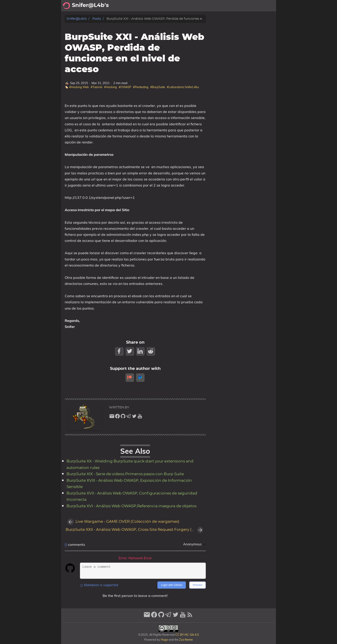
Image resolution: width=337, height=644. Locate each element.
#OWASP (125, 87)
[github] (123, 417)
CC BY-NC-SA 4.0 (187, 635)
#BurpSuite (158, 87)
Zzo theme (186, 640)
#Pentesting (141, 87)
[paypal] (141, 377)
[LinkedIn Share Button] (141, 351)
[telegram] (129, 417)
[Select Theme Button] (170, 6)
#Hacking (111, 87)
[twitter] (134, 417)
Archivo (207, 6)
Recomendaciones (235, 6)
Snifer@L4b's (77, 19)
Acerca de (187, 6)
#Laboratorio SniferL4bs (183, 87)
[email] (112, 417)
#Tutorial (97, 87)
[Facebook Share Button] (119, 351)
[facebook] (117, 417)
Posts (97, 19)
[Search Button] (159, 6)
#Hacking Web (79, 87)
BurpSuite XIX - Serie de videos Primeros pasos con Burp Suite (125, 474)
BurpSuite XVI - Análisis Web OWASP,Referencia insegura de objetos (131, 506)
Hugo (164, 640)
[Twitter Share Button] (130, 351)
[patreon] (130, 377)
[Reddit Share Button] (151, 351)
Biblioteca (265, 6)
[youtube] (140, 417)
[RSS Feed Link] (190, 617)
